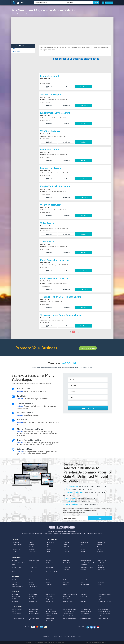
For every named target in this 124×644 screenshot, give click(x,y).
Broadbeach (32, 597)
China (73, 636)
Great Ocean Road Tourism (51, 615)
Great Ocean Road (51, 572)
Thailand (83, 551)
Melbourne (49, 580)
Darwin (48, 582)
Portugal (83, 549)
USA (56, 636)
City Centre (101, 599)
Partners (15, 547)
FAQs (14, 551)
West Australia (33, 563)
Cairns (82, 582)
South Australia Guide (69, 618)
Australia (66, 542)
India (99, 547)
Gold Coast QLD (85, 609)
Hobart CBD (84, 597)
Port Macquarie (85, 584)
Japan (48, 551)
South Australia (68, 563)
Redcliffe (32, 584)
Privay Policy (33, 551)
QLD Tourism (50, 618)
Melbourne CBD (33, 594)
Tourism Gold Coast (103, 616)
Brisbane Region (16, 567)
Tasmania (100, 565)
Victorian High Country (87, 567)
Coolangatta (84, 599)
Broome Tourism (34, 611)
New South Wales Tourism (34, 619)
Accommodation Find (18, 618)
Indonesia (66, 551)
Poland (66, 549)
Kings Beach (50, 599)
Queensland (67, 561)
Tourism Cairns (85, 614)
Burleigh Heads (33, 601)
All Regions (15, 561)
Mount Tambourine (17, 586)
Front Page (32, 547)
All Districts (15, 594)
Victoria (48, 561)
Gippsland (83, 569)
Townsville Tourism (69, 611)
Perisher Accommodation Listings (96, 642)
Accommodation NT (86, 618)
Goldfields (32, 572)
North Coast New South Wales (19, 564)
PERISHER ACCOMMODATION (62, 527)
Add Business (109, 3)
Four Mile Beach (68, 601)
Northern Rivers (51, 563)
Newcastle (66, 582)
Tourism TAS (16, 611)
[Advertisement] (62, 31)
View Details (84, 87)
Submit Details (88, 408)
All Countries (51, 542)
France (66, 545)
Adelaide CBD (16, 597)
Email (49, 87)
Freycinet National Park (104, 601)
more (78, 332)
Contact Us (32, 542)
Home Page (16, 542)
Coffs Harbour (33, 586)
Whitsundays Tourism (104, 614)
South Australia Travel (70, 609)
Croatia (49, 547)
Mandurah (66, 584)
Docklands (15, 601)
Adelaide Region (16, 572)
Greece (49, 549)
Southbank (84, 594)
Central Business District (105, 594)
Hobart (14, 49)
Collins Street (33, 599)
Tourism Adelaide (85, 616)
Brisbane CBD (67, 597)
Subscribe (32, 549)
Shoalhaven (101, 567)
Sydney (31, 580)
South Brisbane (68, 599)
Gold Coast (84, 580)
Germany (100, 545)
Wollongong (101, 582)
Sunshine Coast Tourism (70, 616)
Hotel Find (49, 609)
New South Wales (34, 561)
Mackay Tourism (16, 614)
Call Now (66, 87)
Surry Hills (83, 601)
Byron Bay (15, 584)
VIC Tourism (50, 620)
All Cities (14, 580)
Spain (82, 545)
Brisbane (100, 580)
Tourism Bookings (17, 609)
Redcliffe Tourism (51, 611)
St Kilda (14, 599)
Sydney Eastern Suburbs (70, 594)
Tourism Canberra (103, 618)
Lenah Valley (16, 51)
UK (51, 636)
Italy (48, 545)
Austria (99, 549)
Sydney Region (102, 561)
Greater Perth (33, 567)
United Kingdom (68, 547)
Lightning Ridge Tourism (104, 611)
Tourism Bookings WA (104, 609)
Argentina (100, 551)
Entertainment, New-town (25, 14)
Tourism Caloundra (34, 614)
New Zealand (101, 542)
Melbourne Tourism (86, 611)
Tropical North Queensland (67, 568)
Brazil (82, 547)
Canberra (32, 582)
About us (32, 545)
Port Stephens (50, 567)
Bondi (99, 597)
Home (14, 14)
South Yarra (49, 601)
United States (84, 542)
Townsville (49, 584)
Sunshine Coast (102, 563)
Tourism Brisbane (68, 614)
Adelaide (14, 582)
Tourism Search (33, 609)
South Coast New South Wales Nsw (87, 564)
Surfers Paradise (51, 594)
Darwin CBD (50, 597)
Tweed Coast (101, 569)
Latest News (16, 549)
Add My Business (88, 348)
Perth (65, 580)
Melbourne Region (86, 561)
